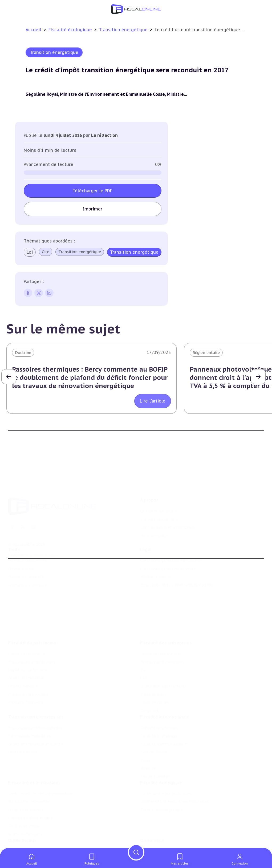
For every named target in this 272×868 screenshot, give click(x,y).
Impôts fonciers (23, 658)
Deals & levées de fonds (162, 840)
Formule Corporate (26, 561)
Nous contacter (155, 512)
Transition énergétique (124, 30)
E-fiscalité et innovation (33, 760)
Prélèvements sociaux (28, 666)
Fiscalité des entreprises (166, 614)
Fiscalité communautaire (164, 718)
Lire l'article (153, 401)
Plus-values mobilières (29, 710)
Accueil (33, 30)
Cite (46, 252)
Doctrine (23, 353)
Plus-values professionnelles (35, 702)
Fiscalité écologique (71, 30)
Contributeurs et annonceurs (168, 504)
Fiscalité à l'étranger (159, 710)
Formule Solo (21, 553)
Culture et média (24, 803)
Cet (143, 649)
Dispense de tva (23, 726)
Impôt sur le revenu (27, 625)
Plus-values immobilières (32, 633)
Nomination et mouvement (166, 832)
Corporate (150, 682)
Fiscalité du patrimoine (32, 614)
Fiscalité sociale (155, 674)
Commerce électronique (30, 795)
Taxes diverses (153, 666)
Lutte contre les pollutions (166, 771)
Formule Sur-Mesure (27, 569)
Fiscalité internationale (165, 691)
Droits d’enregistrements (163, 658)
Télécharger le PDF (92, 191)
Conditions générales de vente (168, 553)
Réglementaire (206, 353)
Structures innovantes (29, 779)
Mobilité (148, 743)
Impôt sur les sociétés (161, 625)
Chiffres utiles (22, 832)
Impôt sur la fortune (28, 641)
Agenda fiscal (20, 840)
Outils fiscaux (22, 821)
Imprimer (93, 209)
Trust (145, 735)
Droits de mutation (26, 649)
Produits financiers (25, 674)
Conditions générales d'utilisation (171, 545)
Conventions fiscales (159, 702)
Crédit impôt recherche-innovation (40, 771)
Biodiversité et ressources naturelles (174, 779)
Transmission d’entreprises (36, 691)
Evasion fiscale (154, 726)
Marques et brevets (26, 787)
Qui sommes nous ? (159, 488)
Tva (143, 641)
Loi (30, 252)
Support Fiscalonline (159, 496)
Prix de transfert (156, 751)
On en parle (152, 821)
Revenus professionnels (162, 633)
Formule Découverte (27, 545)
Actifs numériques (25, 812)
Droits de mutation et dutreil (36, 718)
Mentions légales (156, 561)
